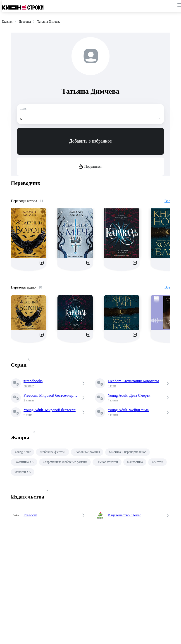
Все (167, 201)
